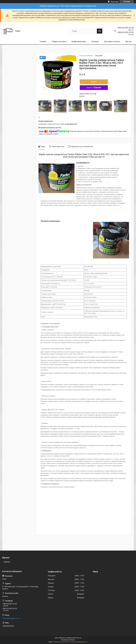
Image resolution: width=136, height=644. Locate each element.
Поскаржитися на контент (61, 642)
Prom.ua (79, 638)
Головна (43, 42)
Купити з (94, 88)
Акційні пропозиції (79, 42)
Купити (94, 82)
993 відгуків (114, 2)
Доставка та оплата (112, 42)
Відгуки (7, 562)
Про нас (128, 42)
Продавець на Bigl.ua (68, 640)
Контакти (95, 42)
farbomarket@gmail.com (11, 618)
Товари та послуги (59, 42)
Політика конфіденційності (79, 642)
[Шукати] (100, 31)
